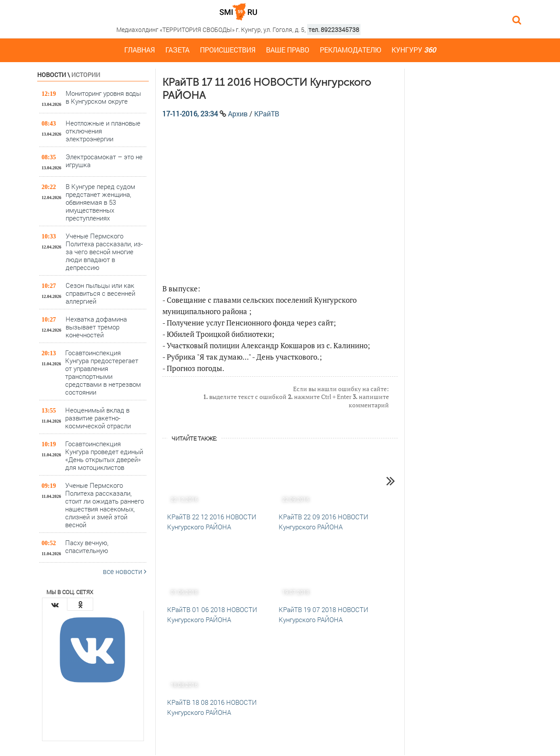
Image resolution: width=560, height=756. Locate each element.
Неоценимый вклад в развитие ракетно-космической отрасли (98, 418)
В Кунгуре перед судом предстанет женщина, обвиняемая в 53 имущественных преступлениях (100, 202)
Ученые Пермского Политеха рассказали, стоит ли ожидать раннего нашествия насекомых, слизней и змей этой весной (105, 505)
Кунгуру (414, 50)
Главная (140, 50)
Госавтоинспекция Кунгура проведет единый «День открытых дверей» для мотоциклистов (104, 455)
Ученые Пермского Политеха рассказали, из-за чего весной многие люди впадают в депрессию (104, 251)
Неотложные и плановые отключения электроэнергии (103, 131)
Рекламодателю (350, 50)
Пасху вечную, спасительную (87, 546)
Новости (52, 75)
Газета (177, 50)
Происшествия (228, 50)
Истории (86, 75)
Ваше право (288, 50)
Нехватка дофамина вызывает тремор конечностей (96, 327)
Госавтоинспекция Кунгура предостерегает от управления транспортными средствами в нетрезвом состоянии (103, 372)
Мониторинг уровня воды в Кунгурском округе (103, 97)
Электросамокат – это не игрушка (104, 161)
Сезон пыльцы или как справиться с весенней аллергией (100, 293)
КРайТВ (267, 114)
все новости (125, 571)
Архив (238, 114)
